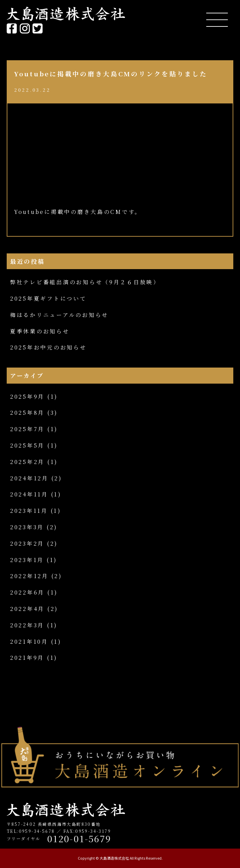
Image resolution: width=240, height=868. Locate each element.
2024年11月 (29, 494)
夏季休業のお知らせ (40, 331)
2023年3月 (27, 527)
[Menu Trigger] (217, 19)
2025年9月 (27, 397)
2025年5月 (27, 445)
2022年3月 (27, 625)
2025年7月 (27, 429)
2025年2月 (27, 462)
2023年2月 (27, 543)
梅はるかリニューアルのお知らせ (59, 315)
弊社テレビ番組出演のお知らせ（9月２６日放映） (85, 282)
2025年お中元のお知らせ (48, 347)
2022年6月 (27, 592)
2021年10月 (29, 642)
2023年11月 (29, 511)
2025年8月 (27, 413)
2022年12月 (29, 576)
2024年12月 (29, 478)
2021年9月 (27, 658)
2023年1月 (27, 560)
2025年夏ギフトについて (48, 298)
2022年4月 (27, 609)
